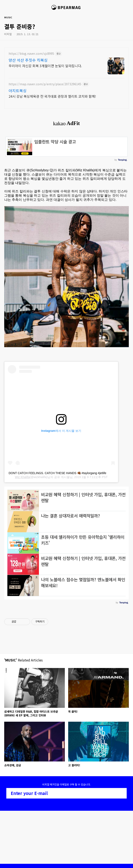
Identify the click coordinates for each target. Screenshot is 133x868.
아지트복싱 (18, 91)
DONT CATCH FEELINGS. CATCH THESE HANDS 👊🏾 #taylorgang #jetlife (57, 473)
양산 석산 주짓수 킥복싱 (28, 60)
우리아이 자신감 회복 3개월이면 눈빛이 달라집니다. (45, 66)
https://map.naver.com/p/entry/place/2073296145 (45, 84)
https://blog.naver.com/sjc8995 (31, 54)
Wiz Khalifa (22, 477)
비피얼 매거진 (67, 9)
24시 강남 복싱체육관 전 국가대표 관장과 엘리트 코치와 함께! (52, 96)
